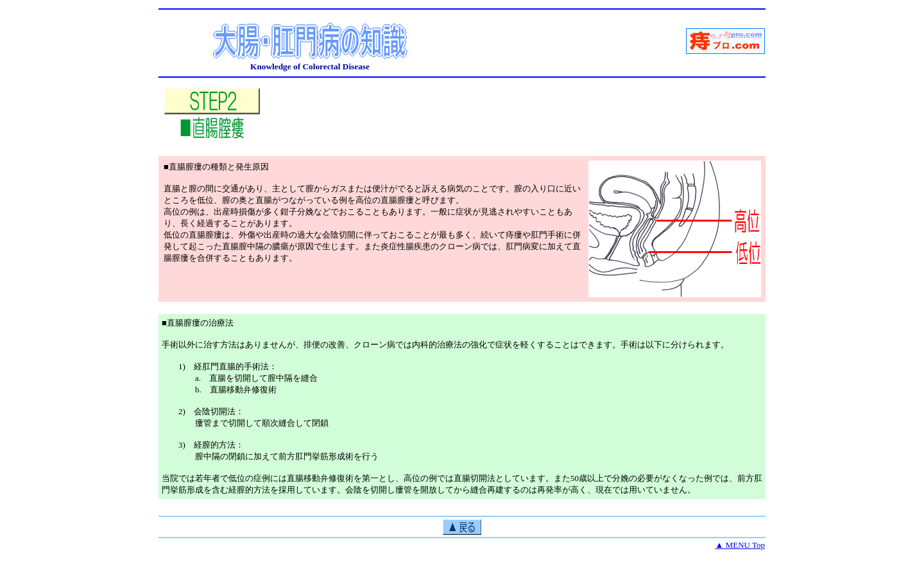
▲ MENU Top (740, 545)
